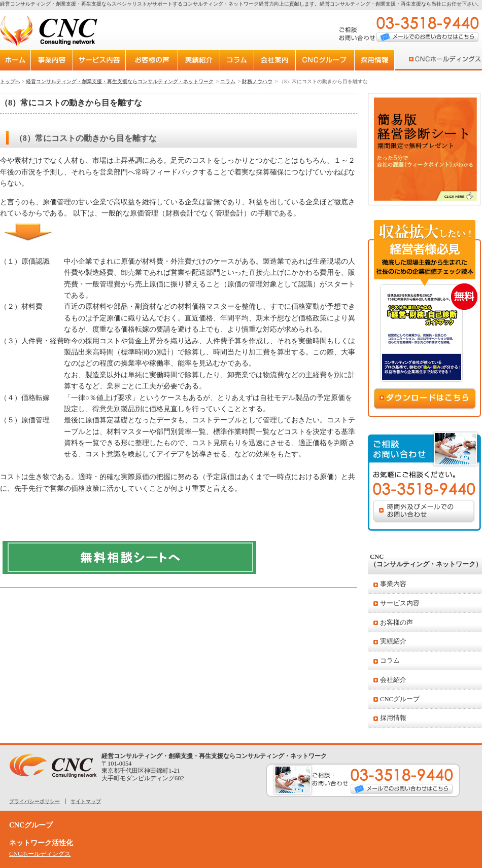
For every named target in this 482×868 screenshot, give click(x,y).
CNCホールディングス (443, 60)
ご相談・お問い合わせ (363, 780)
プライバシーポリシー (35, 801)
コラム (390, 661)
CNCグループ (400, 699)
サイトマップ (86, 801)
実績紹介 (393, 641)
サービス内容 (400, 603)
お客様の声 (397, 623)
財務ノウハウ (257, 81)
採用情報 (393, 718)
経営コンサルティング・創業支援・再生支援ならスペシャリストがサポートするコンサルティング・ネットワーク (129, 4)
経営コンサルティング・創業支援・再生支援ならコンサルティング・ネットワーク (120, 81)
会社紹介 (393, 680)
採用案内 (383, 60)
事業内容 (393, 584)
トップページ (16, 60)
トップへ (10, 81)
